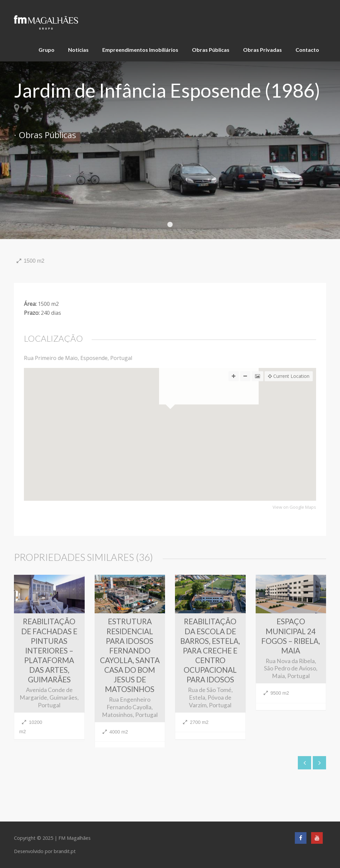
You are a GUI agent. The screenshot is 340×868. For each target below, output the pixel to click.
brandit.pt (65, 851)
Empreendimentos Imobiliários (140, 50)
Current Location (289, 376)
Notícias (78, 50)
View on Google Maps (294, 507)
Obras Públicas (211, 50)
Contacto (307, 50)
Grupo (46, 50)
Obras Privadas (262, 50)
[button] (170, 467)
